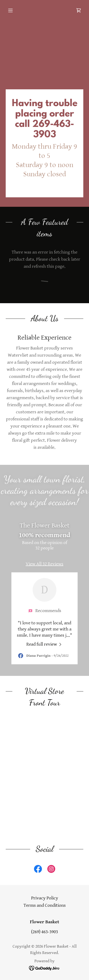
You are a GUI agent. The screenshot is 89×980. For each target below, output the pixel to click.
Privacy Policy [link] (45, 898)
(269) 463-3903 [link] (44, 932)
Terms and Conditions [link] (45, 905)
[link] (79, 10)
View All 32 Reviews (44, 564)
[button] (12, 10)
